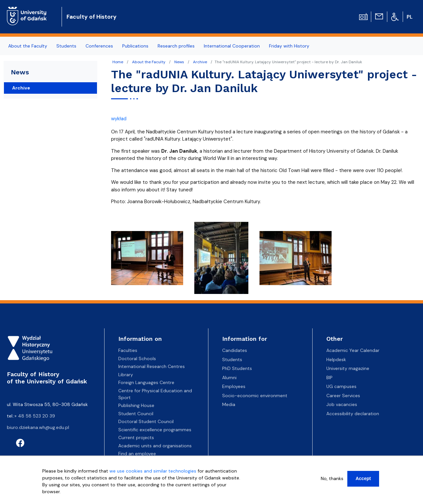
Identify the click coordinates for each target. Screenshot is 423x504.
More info (53, 498)
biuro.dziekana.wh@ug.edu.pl (38, 427)
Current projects (136, 437)
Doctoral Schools (137, 359)
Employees (234, 386)
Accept (363, 478)
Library (126, 375)
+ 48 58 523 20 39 (35, 416)
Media (229, 404)
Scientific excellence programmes (155, 430)
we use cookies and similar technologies (153, 471)
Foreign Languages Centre (146, 382)
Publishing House (136, 405)
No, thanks (332, 478)
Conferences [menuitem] (99, 46)
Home (118, 62)
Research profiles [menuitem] (176, 46)
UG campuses (341, 386)
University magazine (348, 368)
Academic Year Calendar (353, 350)
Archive (200, 62)
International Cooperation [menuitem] (232, 46)
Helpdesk (336, 359)
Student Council (136, 414)
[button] (148, 260)
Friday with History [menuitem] (289, 46)
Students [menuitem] (66, 46)
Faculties (128, 350)
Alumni (229, 378)
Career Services (343, 396)
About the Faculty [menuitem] (28, 46)
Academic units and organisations (155, 446)
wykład (119, 119)
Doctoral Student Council (146, 421)
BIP (329, 378)
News (179, 62)
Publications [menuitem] (135, 46)
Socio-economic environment (255, 396)
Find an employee (137, 454)
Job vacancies (342, 404)
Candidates (235, 350)
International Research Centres (152, 366)
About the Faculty (149, 62)
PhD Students (237, 368)
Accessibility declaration (353, 414)
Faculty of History (92, 17)
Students (232, 359)
